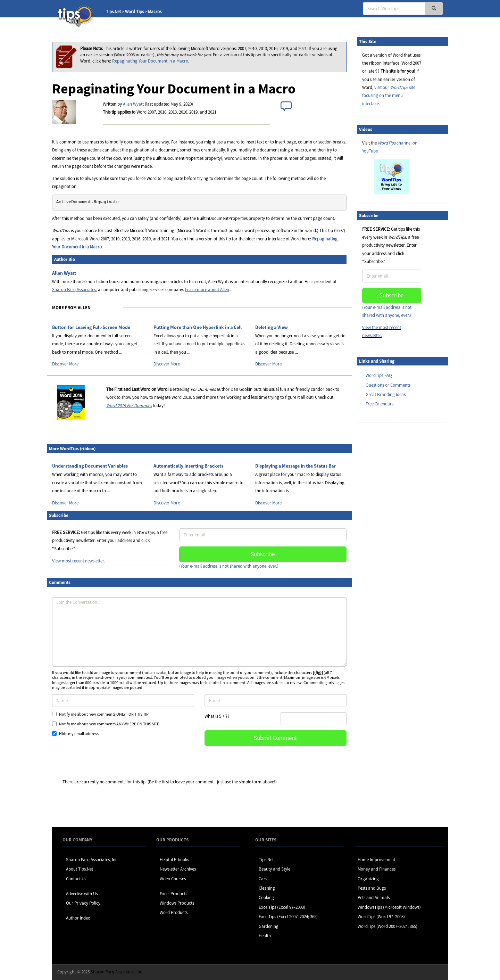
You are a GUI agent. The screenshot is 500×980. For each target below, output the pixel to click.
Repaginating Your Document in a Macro (150, 61)
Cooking (266, 897)
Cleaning (267, 888)
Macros (155, 12)
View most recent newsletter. (78, 561)
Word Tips (134, 12)
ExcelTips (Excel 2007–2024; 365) (288, 917)
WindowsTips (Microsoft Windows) (389, 907)
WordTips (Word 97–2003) (381, 917)
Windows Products (177, 903)
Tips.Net (113, 12)
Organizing (368, 879)
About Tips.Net (80, 869)
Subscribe (263, 554)
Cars (263, 879)
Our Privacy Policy (83, 903)
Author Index (78, 918)
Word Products (174, 912)
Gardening (269, 926)
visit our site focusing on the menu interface (389, 96)
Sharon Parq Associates (74, 290)
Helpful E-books (174, 860)
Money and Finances (377, 869)
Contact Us (76, 879)
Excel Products (173, 894)
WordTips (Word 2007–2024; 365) (387, 926)
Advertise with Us (82, 894)
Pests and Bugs (372, 888)
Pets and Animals (374, 897)
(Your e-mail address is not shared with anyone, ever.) (229, 566)
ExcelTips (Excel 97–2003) (282, 907)
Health (265, 936)
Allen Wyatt (133, 104)
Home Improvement (376, 860)
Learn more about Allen (207, 290)
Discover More (65, 364)
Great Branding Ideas (386, 394)
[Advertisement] (392, 535)
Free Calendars (380, 404)
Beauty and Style (274, 869)
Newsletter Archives (178, 869)
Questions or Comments (388, 385)
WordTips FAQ (379, 375)
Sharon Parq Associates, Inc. (92, 860)
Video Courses (173, 879)
